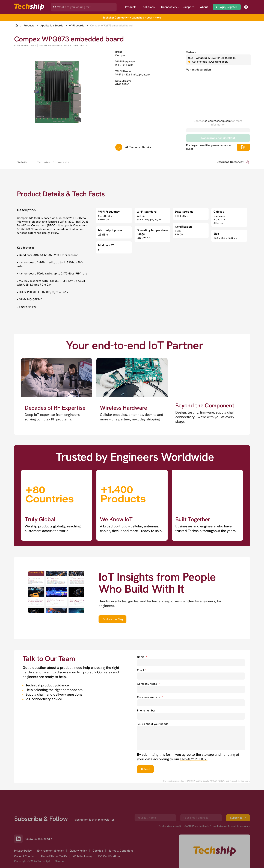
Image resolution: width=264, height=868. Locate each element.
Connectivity (170, 7)
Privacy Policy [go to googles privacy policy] (216, 826)
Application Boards (52, 26)
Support (190, 7)
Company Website (150, 697)
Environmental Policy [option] (51, 851)
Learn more (154, 18)
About (205, 7)
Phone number (146, 710)
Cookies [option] (98, 851)
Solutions (150, 7)
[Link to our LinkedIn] (19, 839)
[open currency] (246, 7)
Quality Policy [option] (78, 851)
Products (132, 7)
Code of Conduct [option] (25, 856)
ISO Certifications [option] (109, 856)
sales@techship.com (218, 121)
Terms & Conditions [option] (121, 851)
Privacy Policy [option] (23, 851)
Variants (191, 52)
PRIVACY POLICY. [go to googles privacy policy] (217, 781)
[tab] (22, 162)
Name (142, 657)
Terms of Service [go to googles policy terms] (237, 781)
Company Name (148, 684)
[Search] (86, 6)
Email (142, 670)
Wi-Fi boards (77, 26)
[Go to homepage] (215, 851)
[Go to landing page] (29, 7)
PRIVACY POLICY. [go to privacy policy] (194, 759)
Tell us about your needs (153, 724)
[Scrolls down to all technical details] (119, 147)
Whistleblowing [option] (83, 856)
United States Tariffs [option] (54, 856)
